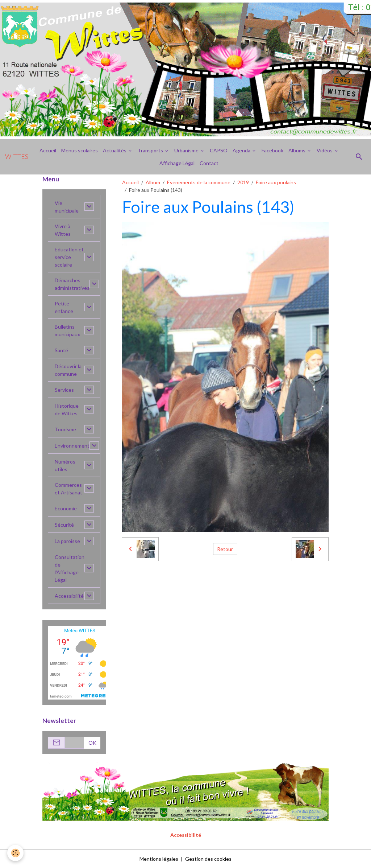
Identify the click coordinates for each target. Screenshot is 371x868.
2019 (243, 182)
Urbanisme (187, 150)
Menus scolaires (80, 150)
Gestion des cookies (208, 859)
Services (64, 390)
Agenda (242, 150)
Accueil (48, 150)
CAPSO (219, 150)
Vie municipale (67, 207)
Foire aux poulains (276, 182)
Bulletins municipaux (67, 330)
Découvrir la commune (68, 370)
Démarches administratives (72, 284)
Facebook (272, 150)
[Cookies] (15, 853)
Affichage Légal (177, 163)
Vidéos (325, 150)
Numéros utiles (65, 465)
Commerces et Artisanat (68, 489)
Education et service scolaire (69, 257)
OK (92, 743)
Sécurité (64, 525)
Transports (151, 150)
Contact (209, 163)
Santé (61, 350)
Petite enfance (64, 307)
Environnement (72, 446)
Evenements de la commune (199, 182)
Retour (225, 549)
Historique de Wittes (67, 410)
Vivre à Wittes (63, 230)
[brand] (17, 157)
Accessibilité (69, 596)
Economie (66, 508)
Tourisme (65, 429)
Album (153, 182)
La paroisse (67, 541)
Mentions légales (159, 859)
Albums (297, 150)
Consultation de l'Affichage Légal (70, 568)
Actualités (115, 150)
